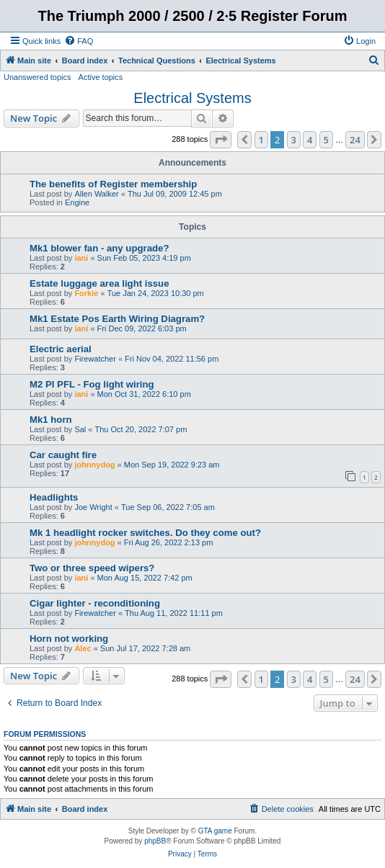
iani (81, 258)
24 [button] (355, 140)
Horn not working (69, 639)
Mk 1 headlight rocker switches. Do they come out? (145, 533)
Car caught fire (63, 455)
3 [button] (294, 140)
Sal (80, 429)
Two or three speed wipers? (92, 568)
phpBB (155, 841)
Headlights (54, 497)
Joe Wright (93, 507)
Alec (83, 648)
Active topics (101, 77)
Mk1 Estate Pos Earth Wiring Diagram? (117, 319)
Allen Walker (96, 194)
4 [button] (310, 140)
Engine (77, 202)
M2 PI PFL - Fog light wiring (92, 384)
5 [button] (326, 140)
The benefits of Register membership (113, 184)
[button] (221, 140)
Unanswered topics (37, 77)
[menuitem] (79, 41)
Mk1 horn (51, 420)
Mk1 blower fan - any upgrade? (99, 248)
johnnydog (94, 465)
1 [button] (261, 140)
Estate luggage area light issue (99, 283)
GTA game (215, 831)
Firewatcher (95, 359)
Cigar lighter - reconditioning (95, 603)
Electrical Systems (192, 98)
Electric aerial (61, 349)
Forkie (86, 293)
